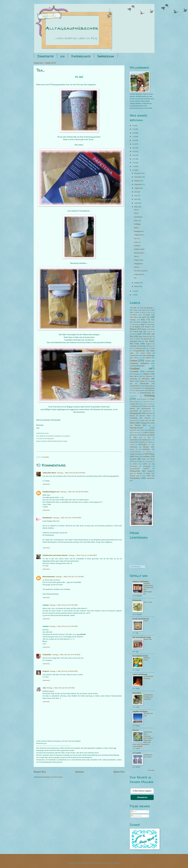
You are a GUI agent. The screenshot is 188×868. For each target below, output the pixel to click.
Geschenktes (150, 371)
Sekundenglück (143, 445)
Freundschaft (134, 355)
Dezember (138, 173)
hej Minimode (148, 376)
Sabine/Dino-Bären (49, 473)
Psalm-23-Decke (149, 433)
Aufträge (133, 320)
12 (133, 295)
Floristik (139, 348)
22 (133, 140)
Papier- (136, 228)
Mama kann (147, 406)
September (138, 184)
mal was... (137, 238)
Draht (131, 339)
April (136, 203)
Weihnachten (135, 471)
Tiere (152, 459)
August (137, 188)
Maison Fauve (143, 404)
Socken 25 (134, 449)
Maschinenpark (146, 409)
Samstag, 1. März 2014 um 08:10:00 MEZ (71, 473)
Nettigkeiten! (138, 264)
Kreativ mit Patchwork (141, 619)
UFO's (135, 464)
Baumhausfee (47, 518)
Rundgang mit (139, 231)
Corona (132, 334)
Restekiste (143, 435)
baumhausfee (50, 439)
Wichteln (139, 473)
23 (133, 137)
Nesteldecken (133, 421)
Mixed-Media (134, 411)
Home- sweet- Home (137, 381)
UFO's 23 (146, 464)
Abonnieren (142, 797)
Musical (132, 416)
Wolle (148, 476)
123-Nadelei (137, 753)
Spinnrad (149, 452)
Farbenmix (143, 346)
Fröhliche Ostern (147, 659)
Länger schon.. (139, 260)
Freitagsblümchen (139, 351)
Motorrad (149, 413)
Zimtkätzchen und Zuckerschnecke (55, 555)
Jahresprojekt (144, 383)
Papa (150, 425)
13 (133, 291)
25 (133, 129)
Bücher (144, 329)
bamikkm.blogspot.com (51, 492)
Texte (144, 459)
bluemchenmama (49, 577)
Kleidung (149, 396)
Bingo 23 (144, 324)
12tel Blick (134, 317)
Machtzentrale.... (140, 253)
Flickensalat (137, 600)
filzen (151, 346)
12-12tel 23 (137, 312)
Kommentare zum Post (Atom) (52, 777)
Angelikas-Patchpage (140, 711)
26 (133, 126)
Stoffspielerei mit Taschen (148, 756)
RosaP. (141, 438)
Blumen (133, 329)
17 (133, 159)
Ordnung (143, 423)
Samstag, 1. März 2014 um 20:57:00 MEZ (64, 605)
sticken (140, 454)
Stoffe (137, 457)
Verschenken (134, 466)
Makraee (152, 404)
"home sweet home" (140, 310)
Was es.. (137, 256)
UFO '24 (136, 462)
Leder (151, 402)
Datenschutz (81, 56)
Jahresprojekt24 (137, 388)
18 (133, 155)
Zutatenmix (151, 478)
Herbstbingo (133, 379)
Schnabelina (142, 442)
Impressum (106, 56)
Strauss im (137, 221)
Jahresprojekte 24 (141, 391)
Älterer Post (119, 772)
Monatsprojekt (136, 413)
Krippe (152, 399)
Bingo (145, 322)
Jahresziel (151, 391)
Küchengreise (137, 402)
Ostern (152, 423)
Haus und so (134, 376)
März (136, 207)
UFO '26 (144, 462)
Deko (140, 334)
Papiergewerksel (136, 428)
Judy (44, 688)
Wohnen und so (136, 476)
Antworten (46, 484)
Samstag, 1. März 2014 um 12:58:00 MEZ (83, 555)
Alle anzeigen (151, 770)
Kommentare (137, 816)
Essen (137, 344)
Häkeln (146, 374)
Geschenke (45, 457)
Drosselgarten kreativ (140, 656)
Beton (138, 322)
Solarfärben (146, 449)
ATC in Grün (148, 602)
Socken (146, 447)
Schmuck (133, 442)
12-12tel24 (133, 315)
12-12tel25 (147, 315)
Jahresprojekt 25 (135, 386)
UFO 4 (136, 210)
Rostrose (136, 730)
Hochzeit (146, 379)
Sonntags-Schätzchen (135, 452)
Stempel (132, 454)
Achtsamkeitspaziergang (149, 677)
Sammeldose (138, 217)
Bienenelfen (137, 693)
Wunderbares (135, 478)
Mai (136, 199)
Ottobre (138, 425)
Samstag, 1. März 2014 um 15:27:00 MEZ (70, 577)
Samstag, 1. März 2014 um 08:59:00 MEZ (74, 492)
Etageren (149, 344)
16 (133, 163)
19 (133, 151)
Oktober (137, 181)
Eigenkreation (148, 339)
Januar (137, 286)
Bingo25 (148, 327)
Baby (143, 320)
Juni (136, 196)
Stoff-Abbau (149, 454)
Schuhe (150, 442)
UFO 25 (152, 462)
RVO (149, 438)
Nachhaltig (133, 418)
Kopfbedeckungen (142, 399)
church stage (138, 332)
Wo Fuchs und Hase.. (141, 271)
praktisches (151, 430)
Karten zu (137, 242)
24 (133, 133)
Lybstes (132, 404)
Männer (132, 408)
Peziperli (46, 671)
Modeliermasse (147, 411)
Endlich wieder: (139, 249)
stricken (146, 456)
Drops (138, 339)
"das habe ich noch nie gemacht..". (142, 308)
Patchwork (133, 430)
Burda (153, 329)
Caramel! (137, 246)
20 (133, 148)
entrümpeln (134, 341)
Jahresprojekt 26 (150, 386)
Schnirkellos (47, 655)
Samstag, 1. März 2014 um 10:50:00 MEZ (67, 518)
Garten (133, 360)
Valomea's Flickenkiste (141, 582)
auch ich (146, 317)
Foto (147, 348)
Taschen (133, 459)
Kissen (146, 621)
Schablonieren (146, 440)
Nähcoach (147, 418)
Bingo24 (138, 327)
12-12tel (152, 310)
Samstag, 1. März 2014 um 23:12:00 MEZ (64, 626)
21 (133, 144)
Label (145, 402)
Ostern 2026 (148, 639)
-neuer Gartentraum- (140, 674)
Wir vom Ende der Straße (142, 637)
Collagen (150, 332)
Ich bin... (137, 267)
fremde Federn (146, 353)
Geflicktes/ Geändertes (140, 363)
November (138, 177)
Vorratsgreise (147, 466)
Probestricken (137, 433)
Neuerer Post (40, 772)
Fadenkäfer (133, 346)
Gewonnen (137, 374)
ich (62, 56)
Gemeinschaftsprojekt (137, 366)
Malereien (135, 406)
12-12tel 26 (149, 313)
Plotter (142, 430)
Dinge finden (143, 337)
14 (133, 170)
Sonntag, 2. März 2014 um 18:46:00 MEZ (64, 671)
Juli (136, 192)
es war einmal (148, 341)
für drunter (147, 358)
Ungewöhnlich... (139, 274)
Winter (148, 473)
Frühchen (136, 358)
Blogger (117, 863)
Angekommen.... (140, 235)
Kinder (134, 393)
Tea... (136, 278)
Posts (134, 812)
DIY (151, 337)
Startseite (46, 56)
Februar (137, 283)
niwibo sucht (144, 421)
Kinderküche (133, 396)
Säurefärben (134, 440)
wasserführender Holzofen (139, 469)
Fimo (131, 348)
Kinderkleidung (145, 393)
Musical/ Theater (145, 416)
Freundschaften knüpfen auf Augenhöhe (148, 697)
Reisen (135, 435)
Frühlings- (137, 224)
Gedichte (148, 361)
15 (133, 166)
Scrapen (132, 445)
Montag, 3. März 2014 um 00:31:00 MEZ (61, 688)
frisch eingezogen (148, 355)
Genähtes (135, 369)
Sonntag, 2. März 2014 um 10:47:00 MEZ (66, 655)
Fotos (153, 348)
